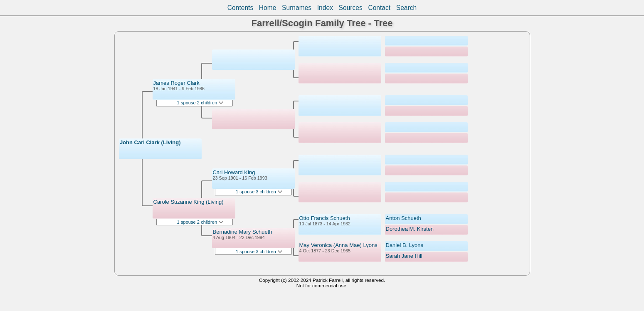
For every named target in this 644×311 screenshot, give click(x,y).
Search (406, 8)
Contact (379, 8)
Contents (240, 8)
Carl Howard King (234, 172)
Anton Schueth (403, 218)
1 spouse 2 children (200, 103)
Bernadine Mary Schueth (243, 232)
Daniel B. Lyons (405, 245)
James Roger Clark (176, 83)
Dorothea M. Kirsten (410, 229)
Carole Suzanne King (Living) (189, 202)
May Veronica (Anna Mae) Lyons (338, 245)
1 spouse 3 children (259, 192)
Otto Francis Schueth (325, 218)
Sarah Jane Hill (404, 256)
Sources (351, 8)
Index (325, 8)
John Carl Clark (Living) (150, 142)
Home (268, 8)
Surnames (297, 8)
